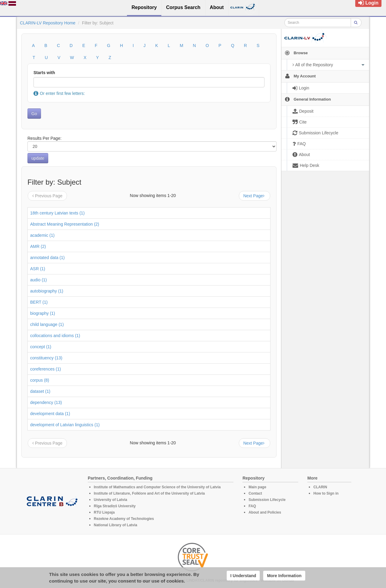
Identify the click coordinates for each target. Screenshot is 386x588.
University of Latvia (111, 500)
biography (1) (43, 313)
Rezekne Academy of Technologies (124, 519)
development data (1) (50, 414)
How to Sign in (326, 493)
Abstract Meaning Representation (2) (65, 224)
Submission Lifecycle (267, 500)
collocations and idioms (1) (55, 336)
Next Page (255, 196)
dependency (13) (46, 402)
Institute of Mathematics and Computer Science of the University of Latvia (157, 487)
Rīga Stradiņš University (115, 506)
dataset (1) (40, 391)
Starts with (44, 73)
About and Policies (265, 512)
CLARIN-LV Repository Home (48, 23)
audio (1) (38, 280)
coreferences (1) (46, 369)
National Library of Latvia (115, 525)
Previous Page (47, 196)
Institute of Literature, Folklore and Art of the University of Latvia (149, 493)
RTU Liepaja (104, 512)
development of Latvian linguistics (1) (65, 425)
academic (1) (42, 235)
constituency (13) (46, 358)
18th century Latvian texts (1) (57, 213)
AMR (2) (38, 246)
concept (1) (41, 347)
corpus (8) (40, 380)
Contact (255, 493)
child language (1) (47, 324)
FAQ (252, 506)
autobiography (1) (47, 291)
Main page (257, 487)
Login (368, 3)
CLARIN (320, 487)
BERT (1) (39, 302)
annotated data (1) (47, 258)
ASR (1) (38, 269)
